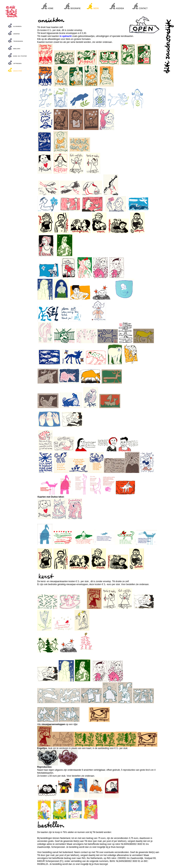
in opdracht (66, 36)
